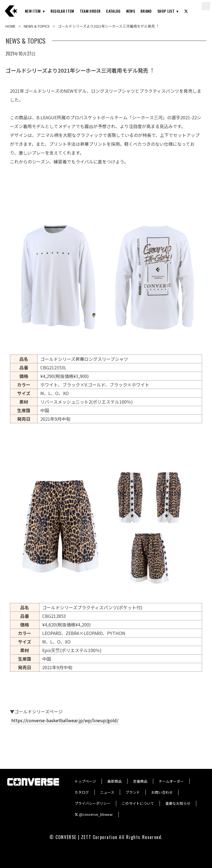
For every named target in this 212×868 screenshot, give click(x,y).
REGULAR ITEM (62, 11)
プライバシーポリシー (92, 803)
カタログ (82, 792)
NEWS (131, 11)
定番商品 (140, 781)
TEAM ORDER (90, 11)
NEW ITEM (33, 11)
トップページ (85, 781)
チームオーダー (171, 781)
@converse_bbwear (94, 814)
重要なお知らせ (178, 803)
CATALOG (113, 11)
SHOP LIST (166, 11)
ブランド (133, 792)
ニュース (107, 792)
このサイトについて (138, 803)
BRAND (146, 11)
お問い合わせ (162, 792)
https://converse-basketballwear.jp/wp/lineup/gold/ (65, 720)
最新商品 (115, 781)
